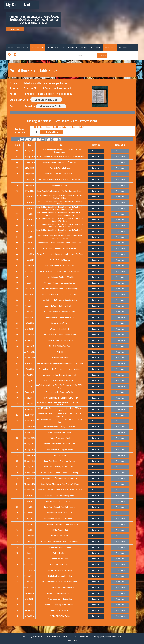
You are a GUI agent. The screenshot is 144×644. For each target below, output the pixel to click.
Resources (87, 47)
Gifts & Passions (70, 47)
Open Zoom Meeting (52, 132)
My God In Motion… (22, 4)
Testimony (52, 47)
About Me (123, 47)
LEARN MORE (15, 29)
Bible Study (110, 47)
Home (11, 47)
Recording (96, 151)
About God (22, 47)
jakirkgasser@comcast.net (111, 637)
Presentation (120, 151)
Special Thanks (72, 641)
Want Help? (37, 47)
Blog (98, 47)
